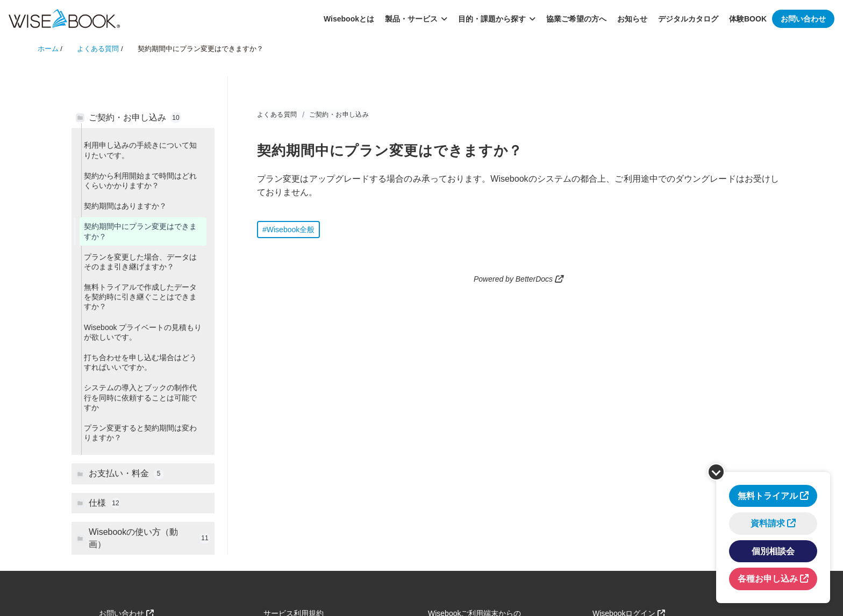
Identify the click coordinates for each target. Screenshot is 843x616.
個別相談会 (773, 551)
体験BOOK (748, 19)
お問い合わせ (803, 19)
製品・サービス (416, 19)
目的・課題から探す (497, 19)
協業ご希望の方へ (576, 19)
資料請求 (768, 523)
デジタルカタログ (688, 19)
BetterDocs (534, 279)
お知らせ (632, 19)
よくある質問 (277, 114)
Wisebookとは (349, 19)
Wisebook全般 (291, 230)
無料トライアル (768, 496)
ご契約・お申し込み (339, 114)
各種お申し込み (768, 579)
